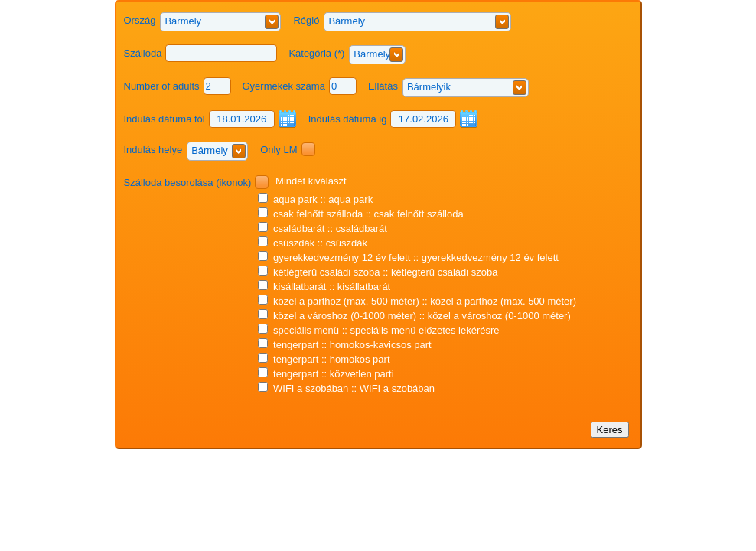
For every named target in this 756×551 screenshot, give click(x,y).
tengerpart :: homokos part (324, 359)
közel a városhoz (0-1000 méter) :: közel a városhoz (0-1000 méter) (414, 316)
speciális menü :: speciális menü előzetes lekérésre (378, 330)
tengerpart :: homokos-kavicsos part (344, 345)
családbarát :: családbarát (322, 228)
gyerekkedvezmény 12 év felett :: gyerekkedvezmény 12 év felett (408, 258)
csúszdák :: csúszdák (312, 243)
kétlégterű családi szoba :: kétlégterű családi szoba (378, 272)
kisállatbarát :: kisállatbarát (324, 287)
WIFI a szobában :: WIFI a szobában (346, 388)
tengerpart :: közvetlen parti (326, 374)
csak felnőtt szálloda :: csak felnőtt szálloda (360, 214)
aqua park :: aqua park (315, 199)
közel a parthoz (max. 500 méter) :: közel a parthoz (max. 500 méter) (417, 301)
